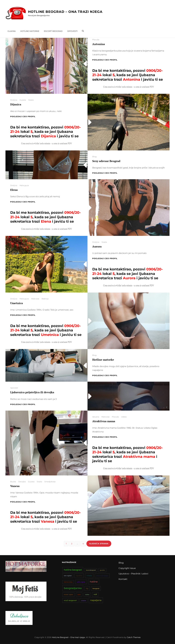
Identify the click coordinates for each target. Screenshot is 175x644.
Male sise (35, 299)
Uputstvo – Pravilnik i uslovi (133, 574)
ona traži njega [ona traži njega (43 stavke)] (102, 576)
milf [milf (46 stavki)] (95, 595)
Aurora (97, 246)
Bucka (13, 482)
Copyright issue (127, 568)
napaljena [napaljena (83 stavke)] (96, 600)
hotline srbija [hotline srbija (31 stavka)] (68, 582)
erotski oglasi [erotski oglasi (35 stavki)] (68, 595)
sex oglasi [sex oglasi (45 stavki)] (68, 576)
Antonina (99, 44)
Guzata (23, 100)
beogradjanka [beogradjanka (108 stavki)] (73, 588)
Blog (94, 157)
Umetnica (17, 303)
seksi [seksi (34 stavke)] (79, 595)
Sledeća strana (99, 544)
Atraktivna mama (104, 421)
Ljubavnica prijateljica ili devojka (32, 392)
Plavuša (96, 40)
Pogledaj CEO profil (105, 60)
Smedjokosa (50, 482)
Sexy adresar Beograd (106, 161)
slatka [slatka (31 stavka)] (87, 595)
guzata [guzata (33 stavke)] (102, 570)
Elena (14, 190)
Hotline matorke (30, 31)
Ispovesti (72, 31)
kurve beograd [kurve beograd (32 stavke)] (91, 570)
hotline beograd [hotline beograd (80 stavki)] (73, 570)
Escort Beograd (53, 31)
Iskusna (96, 417)
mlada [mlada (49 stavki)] (89, 576)
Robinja (45, 299)
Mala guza (24, 185)
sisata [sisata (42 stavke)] (84, 601)
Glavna (12, 31)
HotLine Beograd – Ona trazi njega (65, 12)
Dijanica (16, 104)
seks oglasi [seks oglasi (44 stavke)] (81, 582)
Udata (124, 417)
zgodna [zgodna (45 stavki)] (79, 576)
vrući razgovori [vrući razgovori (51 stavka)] (70, 601)
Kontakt (123, 579)
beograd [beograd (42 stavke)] (96, 589)
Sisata (31, 100)
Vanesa (15, 486)
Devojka (22, 482)
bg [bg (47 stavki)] (87, 589)
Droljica (14, 100)
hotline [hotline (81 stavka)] (94, 582)
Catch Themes (134, 637)
